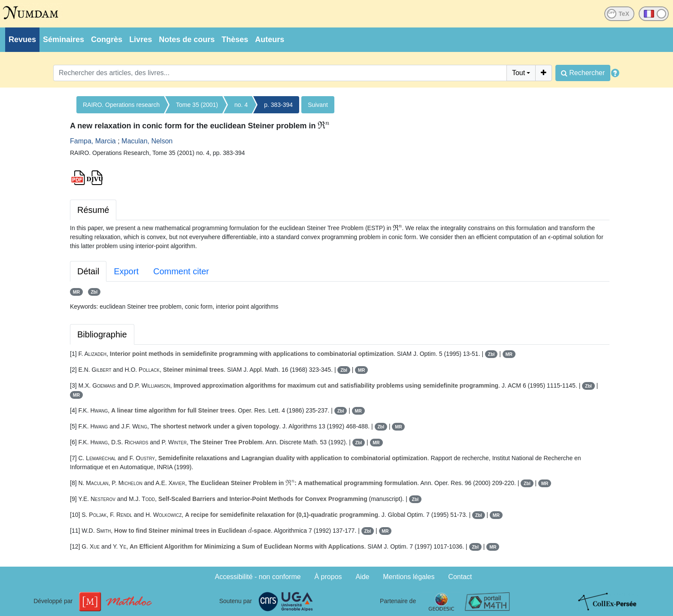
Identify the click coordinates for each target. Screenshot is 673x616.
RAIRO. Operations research (121, 105)
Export (126, 271)
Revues (22, 39)
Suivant (318, 105)
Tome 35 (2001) (197, 105)
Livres (141, 39)
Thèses (235, 39)
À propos (328, 577)
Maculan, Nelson (147, 141)
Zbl (94, 292)
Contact (460, 577)
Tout (518, 73)
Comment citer (181, 271)
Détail (88, 271)
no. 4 (241, 105)
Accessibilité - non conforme (258, 577)
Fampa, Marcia (93, 141)
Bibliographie (102, 334)
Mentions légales (409, 577)
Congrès (107, 39)
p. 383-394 (278, 105)
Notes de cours (187, 39)
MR (76, 292)
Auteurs (270, 39)
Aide (362, 577)
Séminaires (64, 39)
